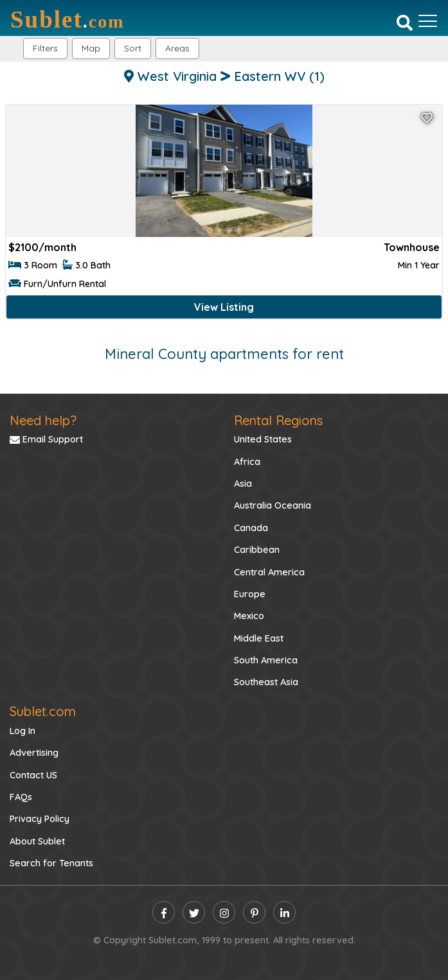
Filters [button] (45, 48)
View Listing (224, 307)
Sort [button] (133, 48)
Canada (251, 528)
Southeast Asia (266, 682)
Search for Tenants (51, 863)
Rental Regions (278, 420)
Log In (22, 731)
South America (266, 660)
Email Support (46, 439)
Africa (247, 462)
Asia (243, 484)
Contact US (33, 775)
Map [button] (91, 48)
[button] (177, 48)
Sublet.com (43, 711)
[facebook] (164, 912)
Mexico (249, 616)
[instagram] (224, 912)
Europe (250, 594)
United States (263, 439)
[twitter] (194, 912)
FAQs (21, 797)
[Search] (405, 22)
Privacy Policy (40, 819)
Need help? (43, 420)
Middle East (259, 638)
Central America (269, 572)
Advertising (34, 753)
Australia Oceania (273, 505)
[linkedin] (284, 912)
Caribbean (257, 550)
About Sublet (37, 841)
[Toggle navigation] (428, 21)
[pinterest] (254, 912)
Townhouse (412, 247)
